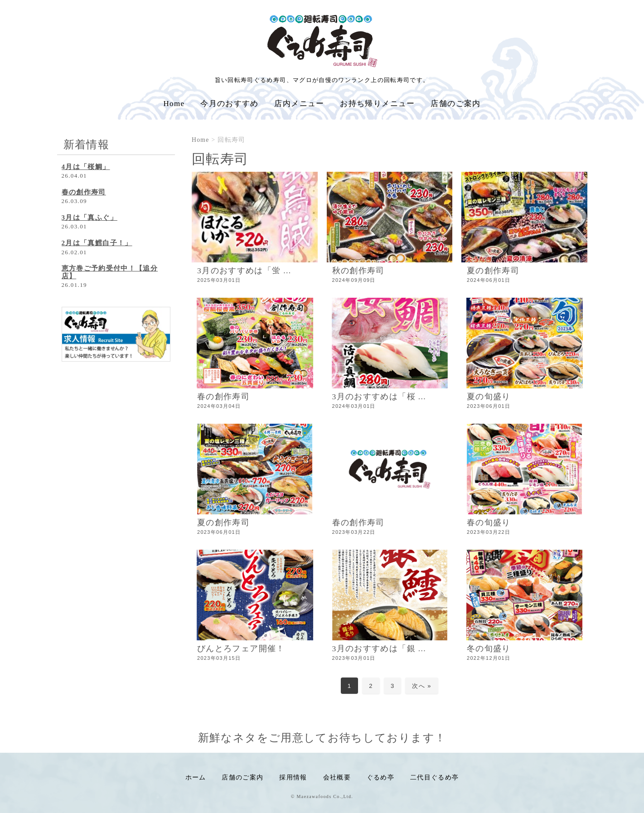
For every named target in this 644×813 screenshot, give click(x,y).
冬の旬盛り (489, 648)
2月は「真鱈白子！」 (97, 243)
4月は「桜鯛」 (86, 167)
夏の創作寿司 (493, 271)
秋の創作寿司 (358, 271)
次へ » (421, 686)
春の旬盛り (489, 523)
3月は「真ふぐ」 (90, 218)
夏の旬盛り (489, 397)
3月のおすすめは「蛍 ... (244, 271)
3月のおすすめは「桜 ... (379, 397)
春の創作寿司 (223, 397)
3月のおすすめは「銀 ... (379, 648)
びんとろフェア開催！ (241, 648)
